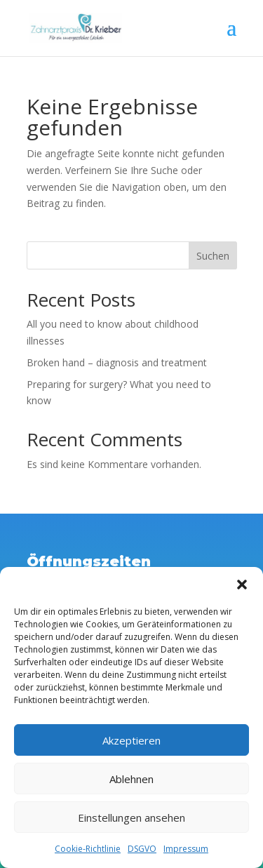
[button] (242, 585)
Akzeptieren (131, 740)
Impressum (186, 849)
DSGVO (142, 849)
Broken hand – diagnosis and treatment (117, 362)
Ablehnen (131, 779)
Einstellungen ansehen (131, 817)
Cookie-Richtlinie (88, 849)
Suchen (213, 256)
